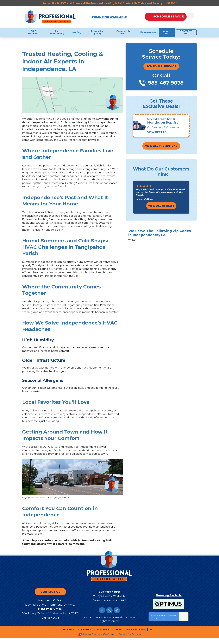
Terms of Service (170, 624)
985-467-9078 (176, 22)
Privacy (182, 626)
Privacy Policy (161, 624)
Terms (186, 626)
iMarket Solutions (92, 640)
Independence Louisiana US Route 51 (42, 503)
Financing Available (110, 17)
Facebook (102, 617)
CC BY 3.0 (65, 503)
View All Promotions (161, 146)
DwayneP (25, 503)
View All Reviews (161, 206)
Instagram (117, 617)
